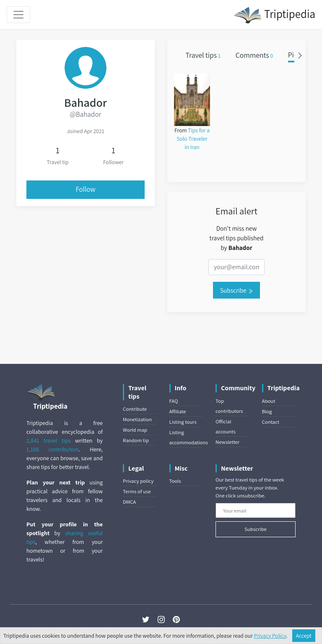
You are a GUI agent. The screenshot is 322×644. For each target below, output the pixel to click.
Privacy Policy (270, 636)
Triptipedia (274, 15)
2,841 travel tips (49, 440)
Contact (271, 422)
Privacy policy (138, 481)
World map (135, 430)
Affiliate (178, 411)
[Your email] (256, 510)
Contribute (135, 409)
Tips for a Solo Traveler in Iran (193, 139)
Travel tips (203, 55)
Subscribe (236, 290)
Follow (86, 189)
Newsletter (227, 442)
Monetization (137, 419)
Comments (254, 55)
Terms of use (137, 491)
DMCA (129, 502)
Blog (267, 411)
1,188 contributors (53, 449)
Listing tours (183, 422)
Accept (304, 636)
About (269, 401)
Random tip (136, 440)
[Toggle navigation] (18, 15)
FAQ (174, 401)
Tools (175, 481)
